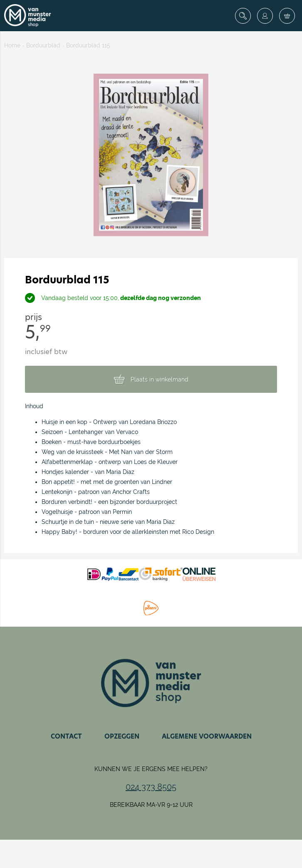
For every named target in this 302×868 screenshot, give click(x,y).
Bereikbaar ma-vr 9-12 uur (151, 805)
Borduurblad (43, 45)
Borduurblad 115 (88, 45)
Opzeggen (122, 736)
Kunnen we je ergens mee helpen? (151, 769)
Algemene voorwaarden (207, 736)
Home (12, 45)
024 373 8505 (151, 787)
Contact (66, 736)
